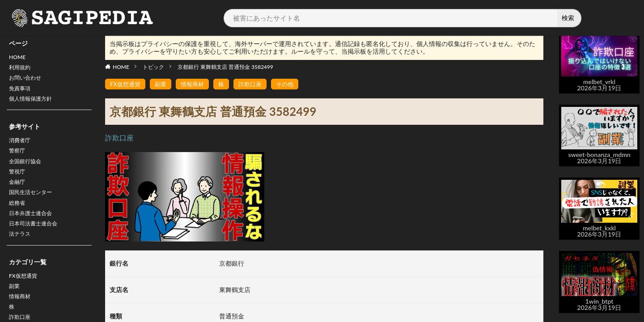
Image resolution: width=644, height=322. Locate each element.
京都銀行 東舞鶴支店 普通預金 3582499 (225, 67)
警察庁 (18, 159)
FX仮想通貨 (25, 295)
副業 (15, 307)
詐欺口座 (256, 84)
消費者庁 (21, 147)
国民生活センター (34, 205)
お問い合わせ (28, 81)
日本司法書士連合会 (37, 240)
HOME (19, 58)
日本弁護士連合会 (34, 229)
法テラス (21, 252)
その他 (292, 84)
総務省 (18, 217)
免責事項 (21, 93)
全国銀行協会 (28, 171)
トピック (153, 67)
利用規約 (21, 70)
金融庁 (18, 194)
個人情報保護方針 (34, 104)
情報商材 (196, 84)
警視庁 (18, 182)
